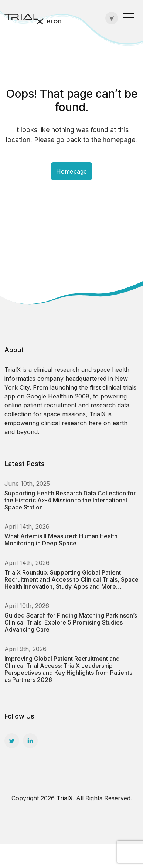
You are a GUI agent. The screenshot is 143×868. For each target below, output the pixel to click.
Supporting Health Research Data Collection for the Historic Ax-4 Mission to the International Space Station (70, 500)
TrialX (65, 798)
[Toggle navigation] (129, 17)
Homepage (71, 171)
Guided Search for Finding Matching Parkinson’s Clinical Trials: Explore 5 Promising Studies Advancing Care (71, 622)
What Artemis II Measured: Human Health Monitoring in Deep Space (61, 540)
